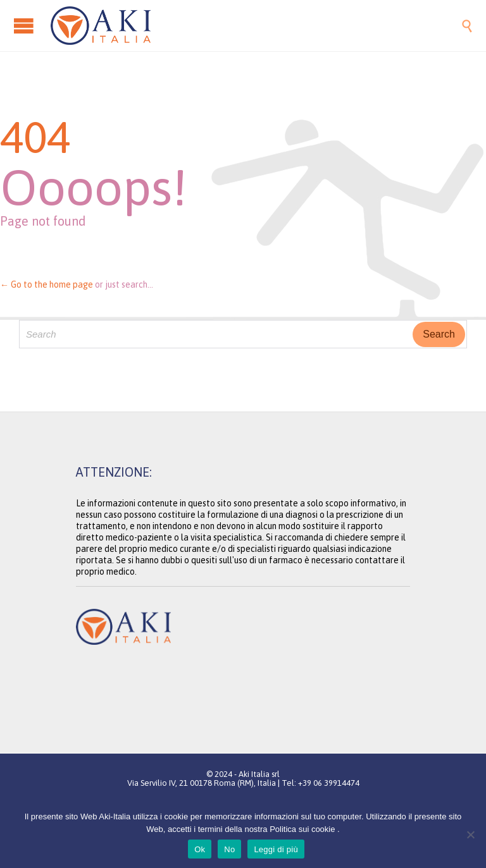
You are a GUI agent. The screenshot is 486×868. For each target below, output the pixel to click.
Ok (200, 849)
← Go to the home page (47, 284)
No (229, 849)
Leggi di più (276, 849)
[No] (470, 834)
